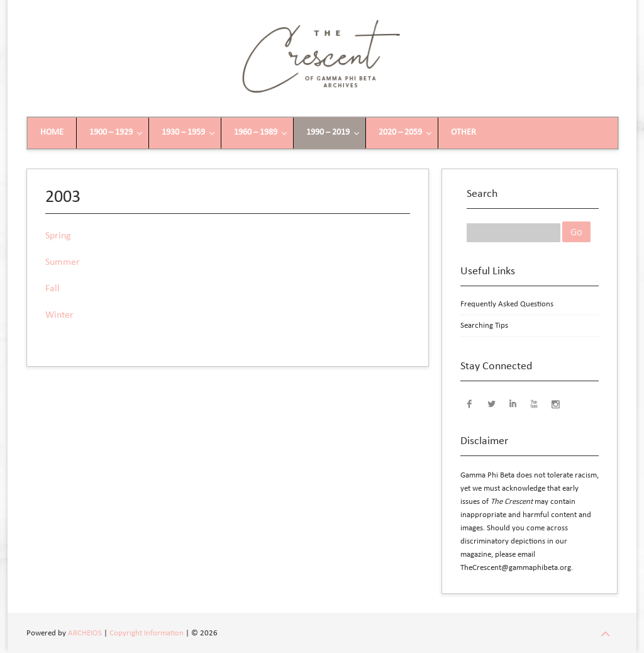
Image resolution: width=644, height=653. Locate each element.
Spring (58, 236)
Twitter (491, 403)
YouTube (534, 403)
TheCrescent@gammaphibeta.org (516, 568)
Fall (53, 289)
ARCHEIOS (85, 633)
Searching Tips (484, 326)
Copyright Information (147, 633)
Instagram (555, 403)
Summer (63, 262)
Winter (59, 315)
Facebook (470, 403)
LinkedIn (513, 403)
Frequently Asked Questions (507, 304)
